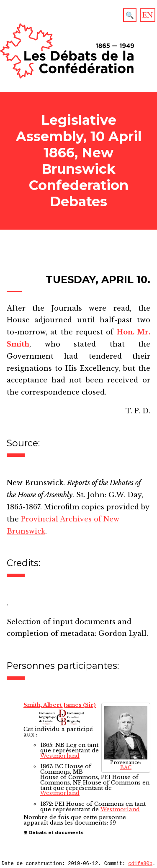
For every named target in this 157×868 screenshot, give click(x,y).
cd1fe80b (140, 864)
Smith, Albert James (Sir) (60, 705)
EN (148, 15)
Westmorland (60, 756)
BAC (126, 768)
